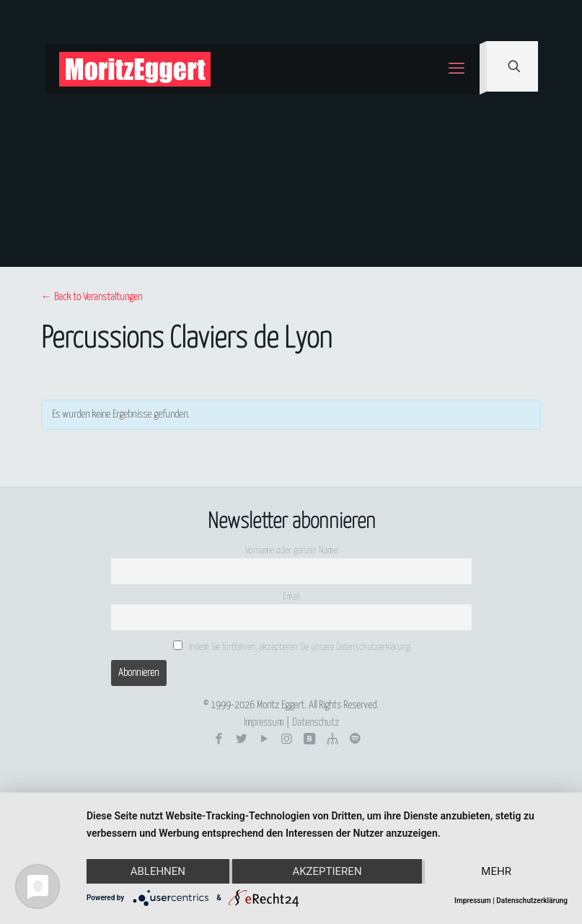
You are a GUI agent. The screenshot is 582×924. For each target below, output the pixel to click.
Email (291, 597)
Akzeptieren (327, 871)
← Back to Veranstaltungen (92, 297)
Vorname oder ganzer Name (291, 551)
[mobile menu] (457, 69)
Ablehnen (158, 871)
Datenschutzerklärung (532, 901)
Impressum (264, 723)
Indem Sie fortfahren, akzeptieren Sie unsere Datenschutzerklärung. (293, 646)
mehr (496, 871)
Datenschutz (316, 723)
